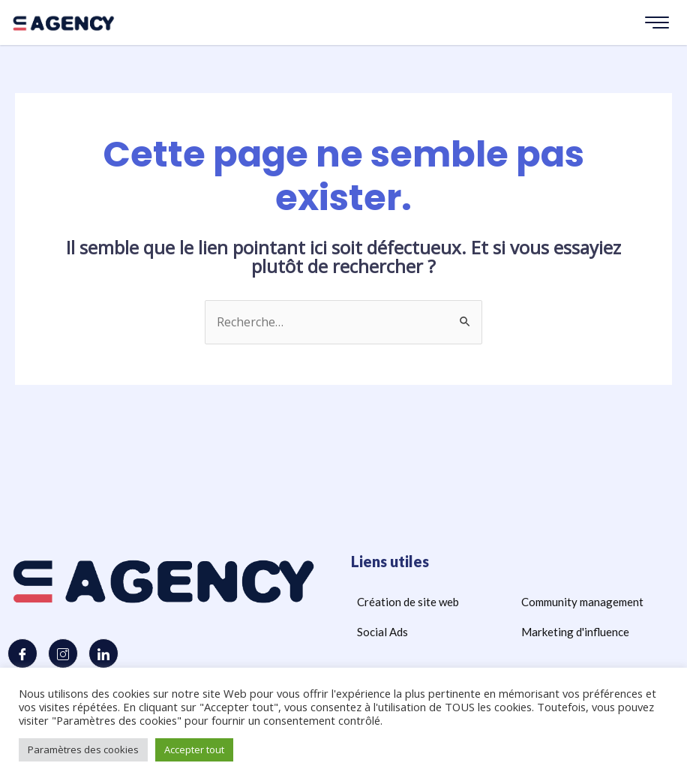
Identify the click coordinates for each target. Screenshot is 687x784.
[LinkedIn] (103, 654)
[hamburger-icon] (657, 23)
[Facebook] (22, 654)
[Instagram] (63, 654)
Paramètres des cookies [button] (83, 749)
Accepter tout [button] (194, 749)
